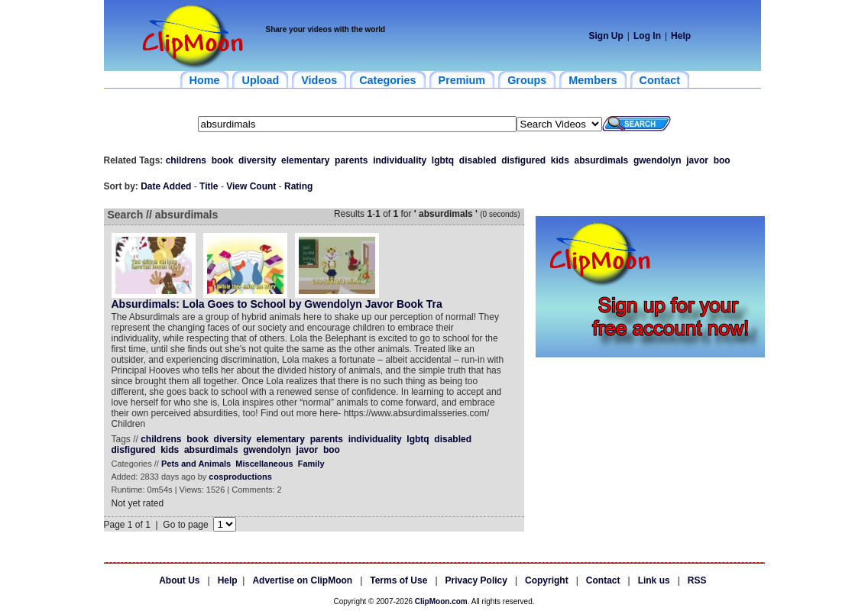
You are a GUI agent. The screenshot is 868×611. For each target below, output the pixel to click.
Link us (654, 580)
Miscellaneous (264, 464)
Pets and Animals (196, 464)
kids (560, 160)
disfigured (523, 160)
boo (722, 160)
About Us (179, 580)
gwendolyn (657, 160)
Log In (647, 36)
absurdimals (602, 160)
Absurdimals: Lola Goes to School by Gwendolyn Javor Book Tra (277, 304)
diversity (257, 160)
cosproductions (240, 477)
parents (351, 160)
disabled (478, 160)
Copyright (547, 580)
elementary (305, 160)
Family (311, 464)
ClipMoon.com (441, 601)
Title (209, 186)
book (223, 160)
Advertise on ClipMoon (302, 580)
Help (681, 36)
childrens (186, 160)
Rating (298, 186)
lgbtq (443, 160)
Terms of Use (398, 580)
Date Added (166, 186)
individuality (400, 160)
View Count (251, 186)
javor (697, 160)
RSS (697, 580)
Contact (603, 580)
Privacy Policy (476, 580)
